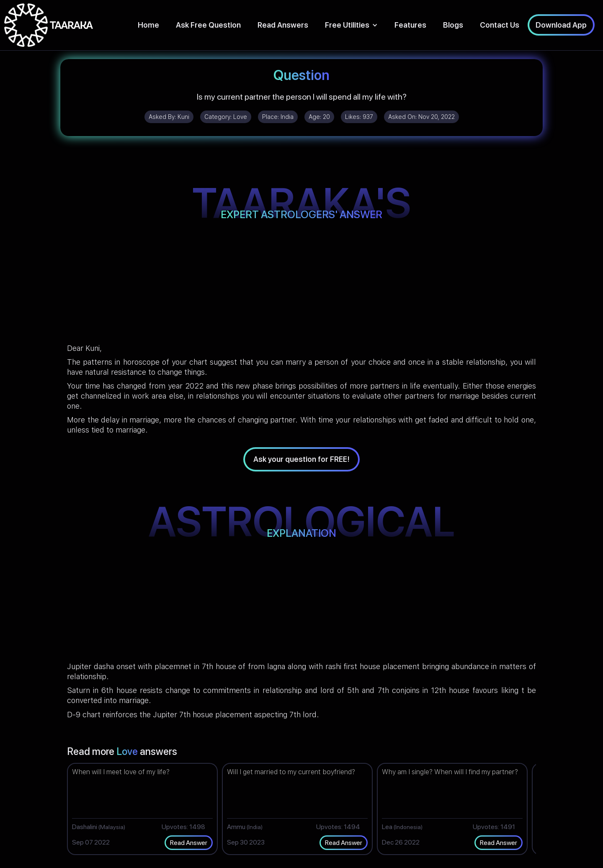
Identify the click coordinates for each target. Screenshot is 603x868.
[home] (49, 25)
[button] (351, 25)
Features (410, 25)
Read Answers (283, 25)
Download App (561, 25)
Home (148, 25)
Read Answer (189, 843)
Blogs (453, 25)
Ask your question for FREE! (301, 459)
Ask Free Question (208, 25)
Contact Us (500, 25)
